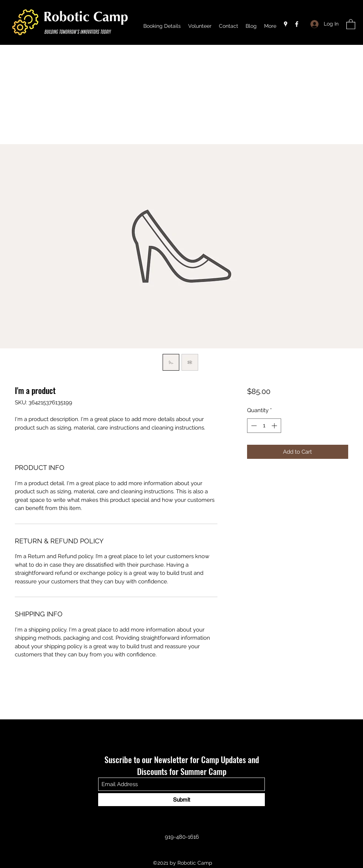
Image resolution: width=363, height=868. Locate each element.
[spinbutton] (264, 426)
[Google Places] (286, 24)
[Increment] (275, 426)
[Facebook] (297, 24)
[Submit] (181, 800)
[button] (351, 24)
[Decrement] (253, 426)
